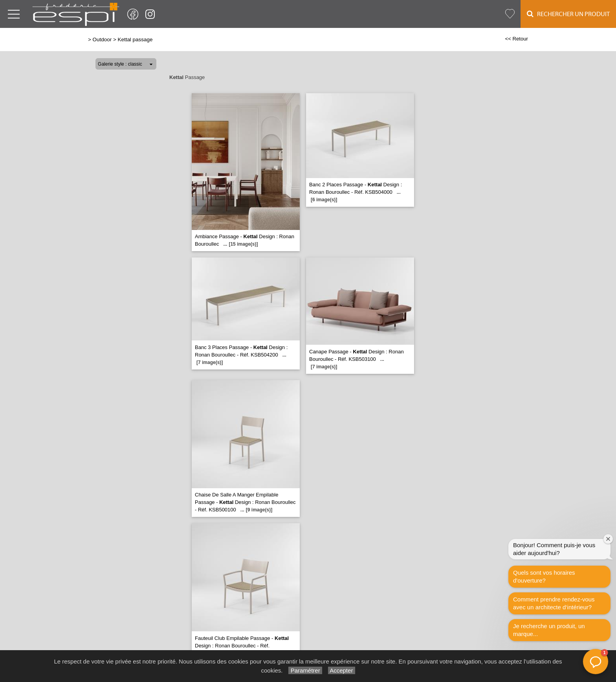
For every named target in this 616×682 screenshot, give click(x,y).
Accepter (342, 670)
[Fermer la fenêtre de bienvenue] (608, 539)
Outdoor (102, 40)
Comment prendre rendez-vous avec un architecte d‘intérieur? (554, 603)
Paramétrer (305, 670)
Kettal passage (135, 40)
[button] (596, 662)
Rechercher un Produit (568, 14)
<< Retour (516, 39)
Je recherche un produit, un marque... (549, 630)
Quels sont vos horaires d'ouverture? (544, 576)
